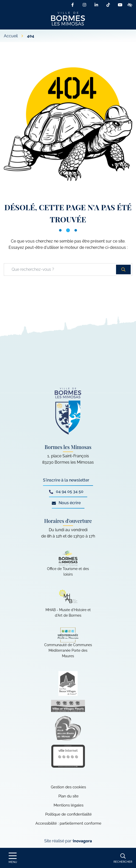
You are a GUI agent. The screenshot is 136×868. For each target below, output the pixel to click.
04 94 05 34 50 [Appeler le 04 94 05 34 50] (66, 491)
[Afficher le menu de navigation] (13, 858)
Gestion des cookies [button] (68, 787)
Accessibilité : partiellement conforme (68, 823)
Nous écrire (66, 503)
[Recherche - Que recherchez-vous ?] (60, 270)
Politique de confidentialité (69, 814)
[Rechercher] (123, 858)
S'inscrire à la (66, 480)
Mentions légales (69, 805)
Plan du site (69, 796)
